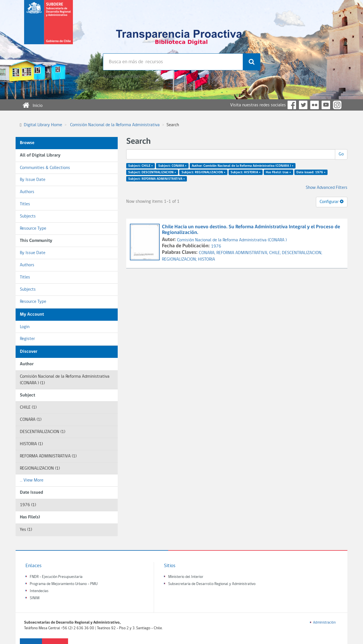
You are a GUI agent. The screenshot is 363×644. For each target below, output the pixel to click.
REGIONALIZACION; (180, 259)
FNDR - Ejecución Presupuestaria (56, 577)
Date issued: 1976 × (311, 172)
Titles (25, 204)
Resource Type (33, 229)
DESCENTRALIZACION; (302, 253)
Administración (324, 623)
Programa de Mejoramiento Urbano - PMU (64, 584)
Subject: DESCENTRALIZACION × (152, 172)
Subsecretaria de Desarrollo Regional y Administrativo (212, 584)
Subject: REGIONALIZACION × (203, 172)
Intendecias (39, 591)
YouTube (326, 105)
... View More (32, 480)
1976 (216, 246)
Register (27, 339)
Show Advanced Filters (327, 188)
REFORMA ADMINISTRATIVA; (243, 253)
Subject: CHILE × (141, 166)
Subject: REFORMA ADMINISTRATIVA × (157, 179)
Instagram (337, 105)
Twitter (303, 105)
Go (341, 154)
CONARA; (208, 253)
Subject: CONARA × (172, 166)
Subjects (28, 216)
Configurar (332, 202)
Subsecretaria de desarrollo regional (48, 27)
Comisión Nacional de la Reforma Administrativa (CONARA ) (232, 240)
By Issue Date (33, 180)
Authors (27, 192)
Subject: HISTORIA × (246, 172)
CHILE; (276, 253)
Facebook (292, 105)
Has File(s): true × (278, 172)
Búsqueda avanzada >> (124, 77)
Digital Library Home (43, 125)
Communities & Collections (45, 168)
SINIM (35, 598)
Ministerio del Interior (186, 577)
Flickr (315, 105)
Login (25, 327)
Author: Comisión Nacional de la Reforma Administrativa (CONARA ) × (243, 166)
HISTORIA (206, 259)
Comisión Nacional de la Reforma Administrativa (115, 125)
